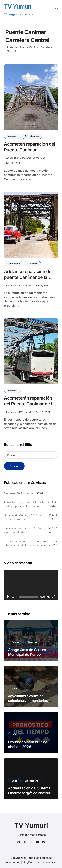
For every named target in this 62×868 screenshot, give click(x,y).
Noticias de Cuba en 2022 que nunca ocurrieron (24, 517)
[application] (31, 585)
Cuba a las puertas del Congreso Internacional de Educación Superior (27, 543)
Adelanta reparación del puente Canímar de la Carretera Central (28, 277)
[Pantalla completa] (54, 597)
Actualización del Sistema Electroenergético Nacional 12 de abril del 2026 (30, 793)
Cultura (15, 642)
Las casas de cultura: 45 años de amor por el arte (25, 530)
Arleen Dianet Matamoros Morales (26, 158)
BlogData (28, 862)
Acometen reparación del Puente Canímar (30, 147)
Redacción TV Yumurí (18, 285)
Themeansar (48, 862)
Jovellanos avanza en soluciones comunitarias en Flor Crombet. (30, 701)
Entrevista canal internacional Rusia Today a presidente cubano (26, 504)
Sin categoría (32, 136)
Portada (12, 47)
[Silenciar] (48, 597)
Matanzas (12, 136)
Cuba (14, 735)
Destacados (14, 264)
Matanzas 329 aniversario (21, 493)
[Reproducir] (8, 597)
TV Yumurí (18, 6)
